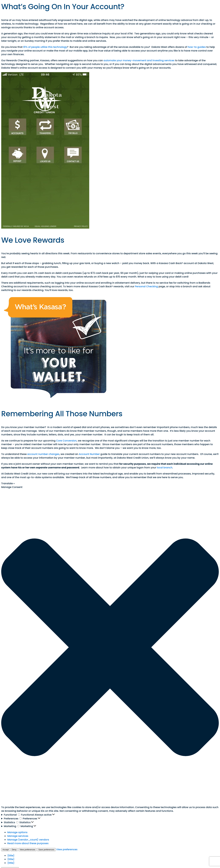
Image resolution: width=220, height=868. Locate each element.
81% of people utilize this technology (45, 47)
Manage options (17, 832)
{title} (11, 856)
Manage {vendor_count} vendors (28, 840)
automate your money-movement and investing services (139, 60)
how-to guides (197, 47)
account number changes (43, 454)
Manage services (18, 836)
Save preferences (46, 850)
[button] (110, 647)
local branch (165, 468)
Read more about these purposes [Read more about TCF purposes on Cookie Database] (28, 843)
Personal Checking (146, 286)
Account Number (89, 454)
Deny (14, 850)
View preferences (27, 850)
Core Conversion (66, 441)
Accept (6, 850)
